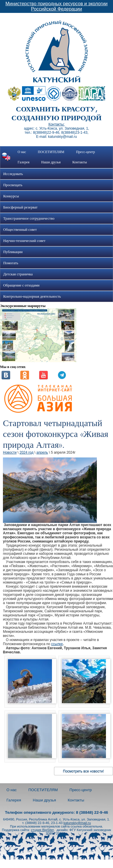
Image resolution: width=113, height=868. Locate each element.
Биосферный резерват (20, 207)
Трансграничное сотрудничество (29, 218)
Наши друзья (51, 162)
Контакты (80, 162)
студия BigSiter (42, 830)
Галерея (23, 162)
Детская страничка (18, 274)
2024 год (26, 452)
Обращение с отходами (21, 285)
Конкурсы (11, 196)
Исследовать (13, 174)
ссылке (57, 644)
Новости (10, 452)
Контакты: (56, 124)
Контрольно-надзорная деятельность (32, 296)
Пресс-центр (86, 152)
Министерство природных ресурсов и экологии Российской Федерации (57, 6)
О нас (22, 152)
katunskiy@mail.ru (77, 823)
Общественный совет (20, 230)
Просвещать (13, 185)
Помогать (11, 263)
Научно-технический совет (24, 241)
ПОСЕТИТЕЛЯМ (51, 152)
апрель (42, 452)
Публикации (13, 252)
